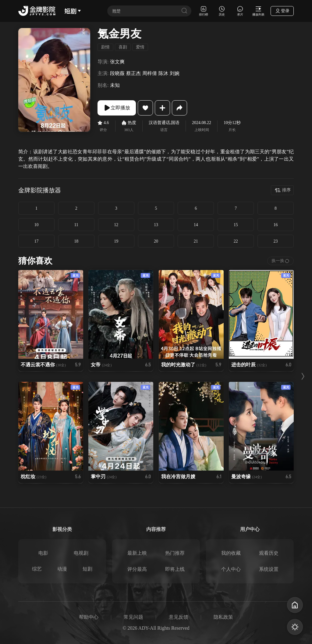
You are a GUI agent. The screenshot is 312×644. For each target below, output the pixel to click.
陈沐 (163, 73)
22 (236, 241)
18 (76, 241)
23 (276, 241)
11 (76, 225)
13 (156, 225)
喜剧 (123, 47)
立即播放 (117, 108)
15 (236, 225)
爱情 (140, 47)
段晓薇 (117, 73)
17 (36, 241)
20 (156, 241)
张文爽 (117, 62)
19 (116, 241)
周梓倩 (150, 73)
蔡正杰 (133, 73)
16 (276, 225)
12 (116, 225)
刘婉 (175, 73)
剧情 (105, 47)
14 (196, 225)
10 (36, 225)
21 (196, 241)
